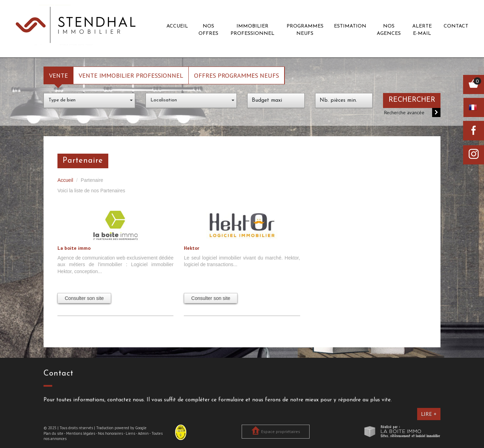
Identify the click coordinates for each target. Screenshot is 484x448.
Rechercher (412, 100)
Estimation (350, 26)
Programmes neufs (305, 30)
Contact (456, 26)
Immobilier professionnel (252, 30)
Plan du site (53, 433)
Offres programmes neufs (236, 75)
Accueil (177, 26)
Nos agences (389, 30)
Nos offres (208, 30)
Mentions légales (81, 433)
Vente (58, 75)
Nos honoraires (110, 433)
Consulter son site (84, 298)
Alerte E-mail (422, 30)
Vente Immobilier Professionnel (131, 75)
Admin (143, 433)
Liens (130, 433)
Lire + (429, 414)
